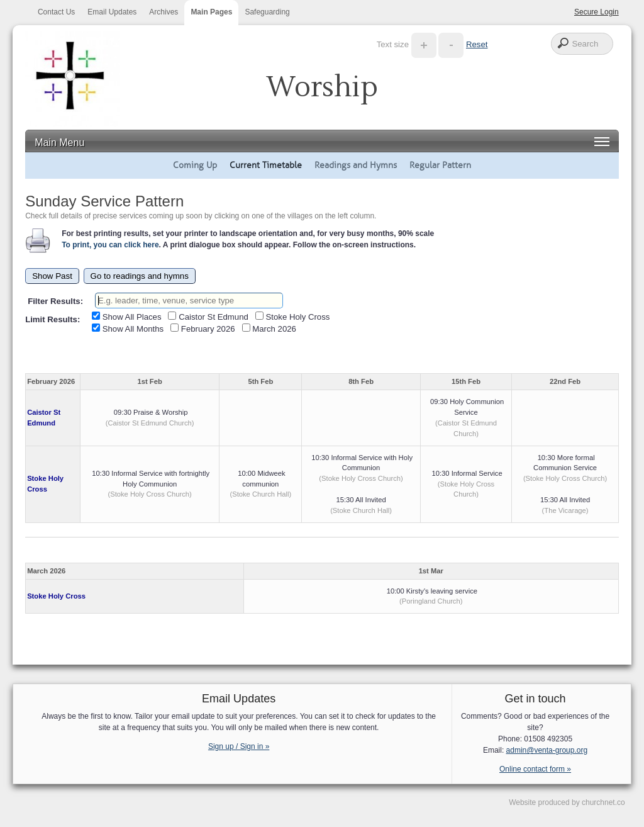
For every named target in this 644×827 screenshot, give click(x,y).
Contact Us (56, 12)
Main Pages (211, 12)
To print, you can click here (110, 245)
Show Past (52, 276)
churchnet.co (603, 802)
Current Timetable (266, 165)
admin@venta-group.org (547, 750)
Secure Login (597, 12)
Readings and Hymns (356, 165)
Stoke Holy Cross (56, 596)
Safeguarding (267, 12)
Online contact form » (535, 769)
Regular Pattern (440, 165)
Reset (477, 44)
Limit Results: (53, 319)
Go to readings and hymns (140, 276)
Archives (164, 12)
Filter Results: (55, 301)
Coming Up (195, 165)
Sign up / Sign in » (239, 746)
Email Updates (112, 12)
